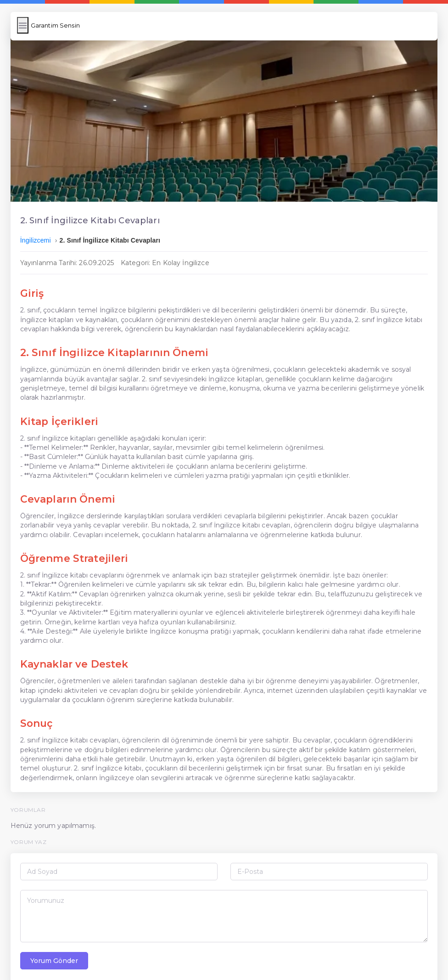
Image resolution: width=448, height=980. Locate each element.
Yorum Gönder (56, 942)
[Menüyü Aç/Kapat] (25, 25)
